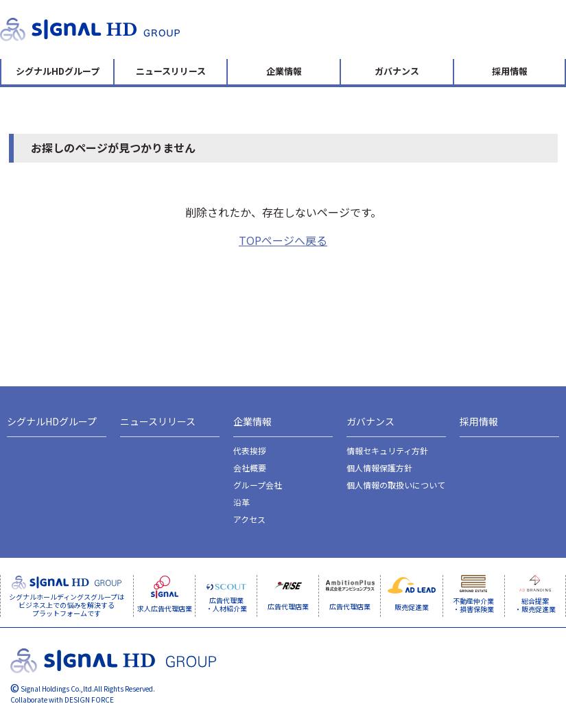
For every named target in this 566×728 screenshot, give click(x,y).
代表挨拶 (250, 450)
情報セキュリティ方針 (387, 450)
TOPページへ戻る (283, 240)
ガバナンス (397, 71)
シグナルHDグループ (58, 71)
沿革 (241, 502)
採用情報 (510, 71)
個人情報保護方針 (379, 468)
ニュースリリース (171, 71)
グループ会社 (258, 485)
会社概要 (250, 468)
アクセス (249, 519)
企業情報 (284, 71)
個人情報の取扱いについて (396, 485)
